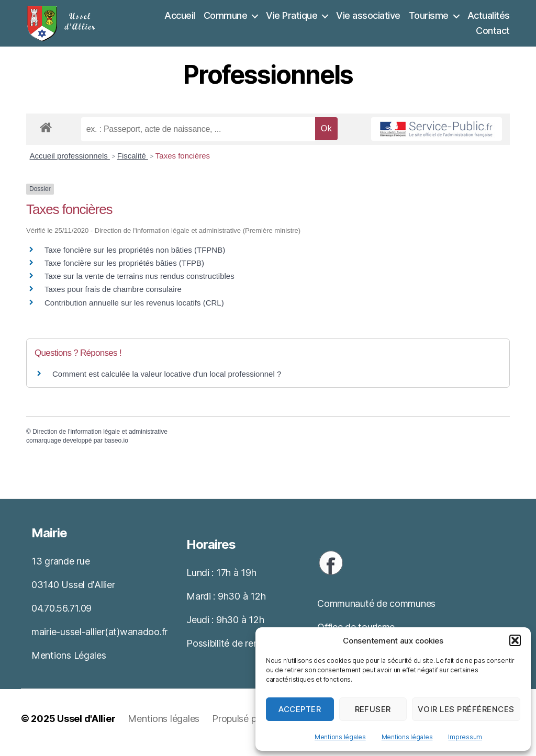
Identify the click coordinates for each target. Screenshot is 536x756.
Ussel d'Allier (86, 726)
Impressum (465, 737)
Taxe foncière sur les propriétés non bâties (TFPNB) (135, 258)
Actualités (489, 19)
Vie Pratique (292, 19)
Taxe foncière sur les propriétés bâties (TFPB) (124, 271)
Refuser (373, 709)
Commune (226, 19)
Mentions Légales (69, 663)
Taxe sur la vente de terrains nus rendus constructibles (139, 284)
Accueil (180, 19)
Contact (493, 35)
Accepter (300, 709)
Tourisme (429, 19)
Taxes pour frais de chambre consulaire (113, 297)
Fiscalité (133, 164)
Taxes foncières (183, 164)
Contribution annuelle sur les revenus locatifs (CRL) (134, 311)
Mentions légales (340, 737)
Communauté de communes (376, 612)
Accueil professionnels (70, 164)
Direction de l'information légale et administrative (100, 439)
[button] (515, 640)
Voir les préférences (466, 709)
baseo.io (116, 448)
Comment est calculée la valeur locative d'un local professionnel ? (167, 382)
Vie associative (368, 19)
